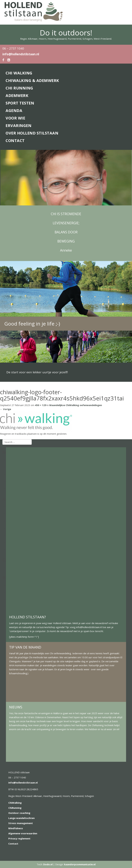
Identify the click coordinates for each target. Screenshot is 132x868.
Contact (15, 140)
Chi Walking (19, 73)
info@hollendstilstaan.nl (21, 54)
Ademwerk (17, 95)
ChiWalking (15, 803)
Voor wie (15, 118)
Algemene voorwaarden (23, 833)
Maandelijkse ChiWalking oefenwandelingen (76, 405)
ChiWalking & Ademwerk (32, 80)
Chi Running (19, 88)
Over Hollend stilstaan (32, 133)
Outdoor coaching (19, 813)
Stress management (21, 823)
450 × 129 (41, 405)
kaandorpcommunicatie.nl (80, 864)
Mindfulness (16, 828)
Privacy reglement (19, 838)
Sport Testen (20, 103)
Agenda (14, 110)
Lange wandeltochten (21, 818)
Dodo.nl (48, 864)
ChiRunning (15, 808)
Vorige (6, 409)
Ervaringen (19, 125)
